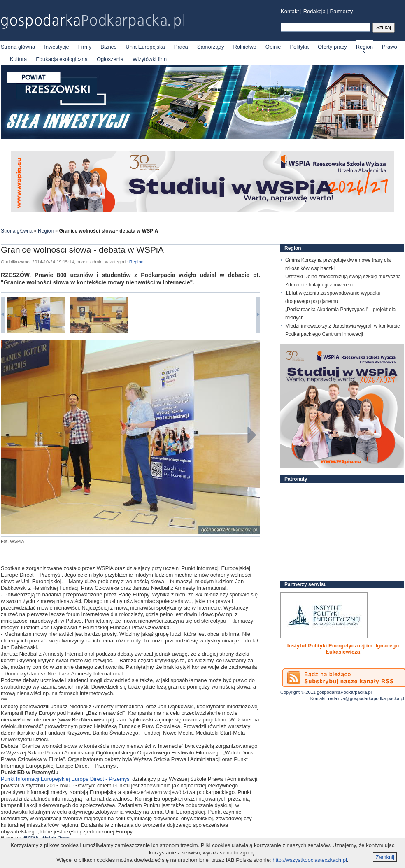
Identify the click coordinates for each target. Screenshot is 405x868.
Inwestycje (57, 47)
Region (364, 47)
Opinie (273, 47)
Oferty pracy (332, 47)
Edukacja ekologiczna (62, 59)
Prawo (390, 47)
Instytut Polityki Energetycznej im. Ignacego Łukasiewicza (343, 649)
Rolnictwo (244, 47)
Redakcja (314, 11)
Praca (181, 47)
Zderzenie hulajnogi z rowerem (319, 285)
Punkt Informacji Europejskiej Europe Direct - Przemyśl (66, 779)
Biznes (108, 47)
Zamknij (385, 857)
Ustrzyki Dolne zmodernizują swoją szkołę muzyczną (343, 277)
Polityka (299, 47)
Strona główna (18, 47)
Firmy (85, 47)
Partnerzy (342, 11)
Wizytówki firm (150, 59)
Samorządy (211, 47)
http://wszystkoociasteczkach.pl (310, 860)
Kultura (18, 59)
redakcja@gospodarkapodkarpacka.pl (366, 698)
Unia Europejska (145, 47)
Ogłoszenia (110, 59)
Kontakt (290, 11)
